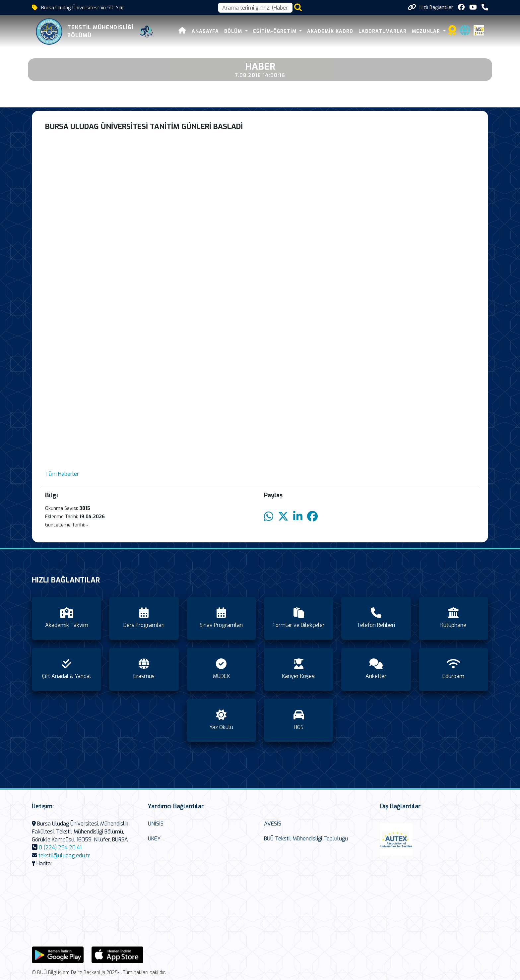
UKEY (154, 839)
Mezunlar (427, 31)
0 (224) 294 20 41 (60, 848)
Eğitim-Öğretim (276, 31)
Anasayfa (205, 31)
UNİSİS (156, 824)
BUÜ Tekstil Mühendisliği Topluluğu (306, 839)
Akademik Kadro (330, 31)
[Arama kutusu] (255, 8)
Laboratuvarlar (383, 31)
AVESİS (273, 824)
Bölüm (234, 31)
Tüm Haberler (62, 474)
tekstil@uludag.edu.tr (64, 856)
